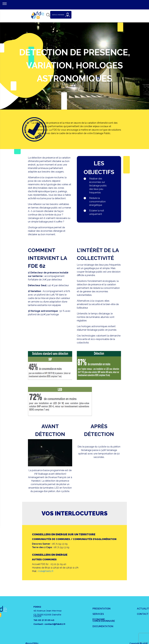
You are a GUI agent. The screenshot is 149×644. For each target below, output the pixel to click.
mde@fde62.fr (46, 571)
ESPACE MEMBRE (61, 15)
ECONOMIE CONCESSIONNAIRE (104, 620)
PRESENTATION (102, 609)
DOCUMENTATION (103, 626)
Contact (143, 614)
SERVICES (98, 614)
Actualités (143, 609)
